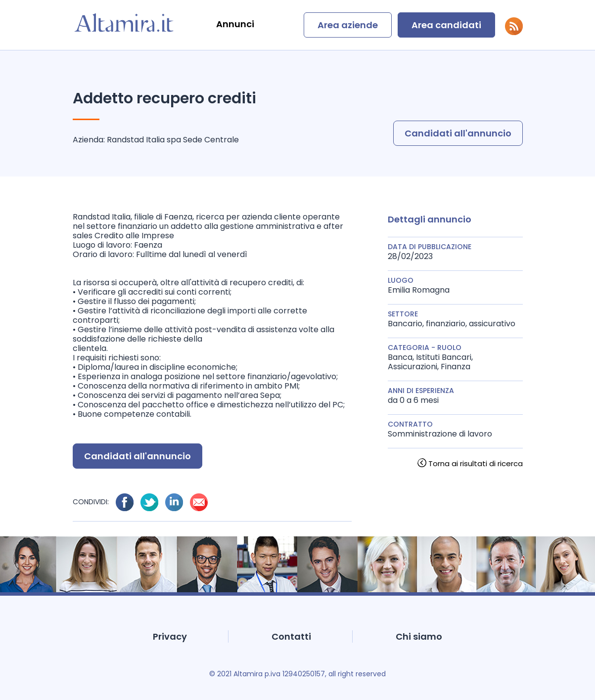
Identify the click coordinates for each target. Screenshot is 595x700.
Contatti (291, 636)
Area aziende (348, 25)
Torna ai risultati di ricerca (476, 463)
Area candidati (446, 25)
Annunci (235, 24)
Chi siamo (419, 636)
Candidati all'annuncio (458, 133)
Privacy (170, 636)
